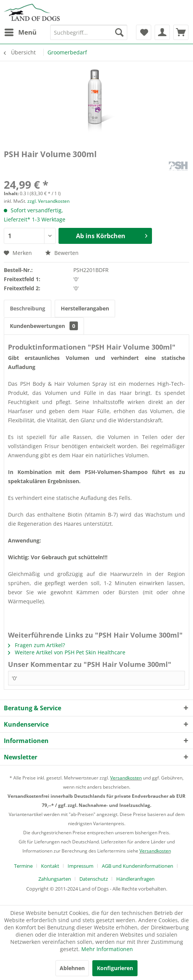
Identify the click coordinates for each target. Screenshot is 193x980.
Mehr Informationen (107, 949)
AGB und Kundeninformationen (138, 866)
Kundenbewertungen (44, 326)
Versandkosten (126, 778)
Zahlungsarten (55, 879)
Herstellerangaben (85, 308)
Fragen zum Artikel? (36, 645)
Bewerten (62, 253)
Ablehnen (72, 968)
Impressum (81, 866)
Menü (21, 31)
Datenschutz (94, 879)
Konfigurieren (115, 968)
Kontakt (50, 866)
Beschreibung (28, 308)
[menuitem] (20, 32)
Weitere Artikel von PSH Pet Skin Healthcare (67, 652)
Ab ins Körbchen (112, 235)
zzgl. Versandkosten (48, 201)
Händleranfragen (135, 879)
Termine (23, 866)
